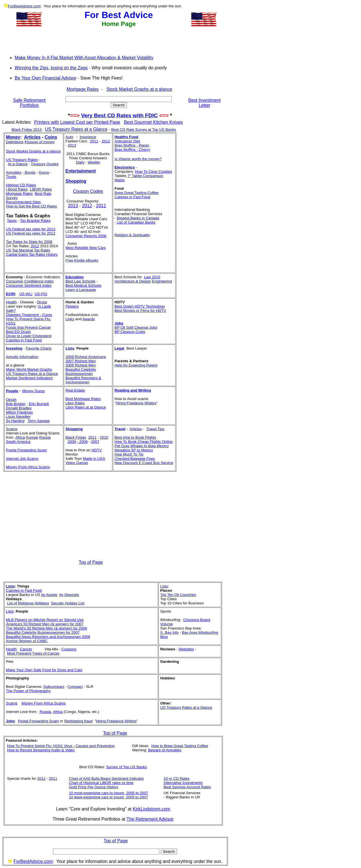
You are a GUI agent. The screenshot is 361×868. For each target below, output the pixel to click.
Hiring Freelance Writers (136, 403)
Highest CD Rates (21, 185)
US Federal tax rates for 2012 (31, 233)
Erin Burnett (39, 404)
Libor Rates (75, 403)
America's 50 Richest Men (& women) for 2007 (45, 624)
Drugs (42, 302)
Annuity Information (22, 357)
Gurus (44, 172)
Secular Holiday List (68, 603)
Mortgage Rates (83, 89)
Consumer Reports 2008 (86, 236)
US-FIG (41, 294)
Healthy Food (126, 137)
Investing (14, 348)
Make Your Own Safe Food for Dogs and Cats (44, 670)
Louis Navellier (18, 417)
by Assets (49, 595)
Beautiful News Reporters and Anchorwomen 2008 (48, 637)
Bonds (30, 172)
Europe (32, 437)
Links (70, 319)
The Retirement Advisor (150, 819)
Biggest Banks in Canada (138, 218)
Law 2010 (152, 277)
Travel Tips (155, 429)
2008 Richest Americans (86, 357)
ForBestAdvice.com (24, 6)
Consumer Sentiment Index (29, 285)
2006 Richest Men (81, 365)
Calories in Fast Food (132, 197)
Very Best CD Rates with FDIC (119, 115)
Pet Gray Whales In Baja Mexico (142, 446)
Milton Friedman (19, 412)
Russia (45, 437)
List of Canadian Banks (136, 222)
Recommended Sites (23, 202)
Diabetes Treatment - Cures (29, 315)
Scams (12, 703)
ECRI (10, 294)
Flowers (72, 306)
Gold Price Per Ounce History (93, 787)
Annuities (14, 172)
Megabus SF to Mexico (134, 450)
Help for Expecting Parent (136, 365)
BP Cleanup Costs (130, 332)
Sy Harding (15, 421)
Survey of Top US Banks (127, 767)
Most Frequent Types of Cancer (33, 653)
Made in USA (94, 459)
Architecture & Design (133, 281)
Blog (164, 637)
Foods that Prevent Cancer (28, 327)
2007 (95, 442)
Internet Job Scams (22, 459)
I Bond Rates (17, 189)
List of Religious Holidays (28, 603)
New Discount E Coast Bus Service (144, 463)
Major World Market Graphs (29, 369)
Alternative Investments (183, 783)
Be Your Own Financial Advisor (46, 78)
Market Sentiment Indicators (29, 378)
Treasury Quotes (45, 164)
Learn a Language (81, 290)
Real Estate (75, 390)
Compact (75, 687)
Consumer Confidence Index (30, 281)
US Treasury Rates (22, 160)
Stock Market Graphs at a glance (139, 89)
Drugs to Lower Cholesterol (29, 336)
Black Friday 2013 (27, 130)
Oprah (11, 400)
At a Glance (18, 164)
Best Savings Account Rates (187, 787)
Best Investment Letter (205, 103)
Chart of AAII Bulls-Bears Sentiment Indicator (106, 778)
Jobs (119, 323)
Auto (69, 137)
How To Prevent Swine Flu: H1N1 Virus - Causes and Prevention (61, 746)
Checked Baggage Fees (135, 459)
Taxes (12, 221)
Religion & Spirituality (132, 235)
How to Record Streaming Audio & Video (41, 750)
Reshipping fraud (79, 721)
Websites (186, 649)
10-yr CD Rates (177, 778)
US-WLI (26, 294)
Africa (20, 437)
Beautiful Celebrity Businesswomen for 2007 (43, 632)
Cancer (26, 649)
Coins (51, 137)
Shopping (76, 181)
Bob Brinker (16, 404)
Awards (89, 319)
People (12, 391)
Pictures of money (40, 142)
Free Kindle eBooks (82, 260)
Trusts (11, 177)
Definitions (15, 142)
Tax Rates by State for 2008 (29, 242)
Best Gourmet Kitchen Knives (153, 122)
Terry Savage (39, 421)
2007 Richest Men (81, 361)
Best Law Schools (80, 281)
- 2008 (82, 442)
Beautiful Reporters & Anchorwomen (83, 380)
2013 (72, 145)
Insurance (88, 137)
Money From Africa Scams (28, 467)
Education (74, 277)
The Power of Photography (28, 691)
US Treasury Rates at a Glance (76, 129)
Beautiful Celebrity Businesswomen (81, 372)
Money (13, 137)
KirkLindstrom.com (151, 809)
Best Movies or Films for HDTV (140, 311)
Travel (120, 429)
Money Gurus (34, 391)
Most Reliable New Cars (86, 248)
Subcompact (54, 687)
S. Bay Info (169, 632)
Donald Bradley (19, 408)
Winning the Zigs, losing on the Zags (51, 68)
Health (11, 302)
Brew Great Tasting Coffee (137, 193)
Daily (80, 162)
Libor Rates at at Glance (86, 407)
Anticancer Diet (127, 141)
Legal (119, 348)
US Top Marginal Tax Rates (28, 250)
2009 (72, 442)
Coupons (69, 649)
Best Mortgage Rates (83, 399)
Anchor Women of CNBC (27, 641)
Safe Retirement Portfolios (29, 103)
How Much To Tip (129, 454)
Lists (70, 348)
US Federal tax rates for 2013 (31, 229)
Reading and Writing (133, 390)
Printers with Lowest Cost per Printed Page (77, 122)
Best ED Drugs (18, 332)
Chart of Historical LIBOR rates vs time (101, 783)
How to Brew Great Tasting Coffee (180, 746)
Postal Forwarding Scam (26, 450)
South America (18, 442)
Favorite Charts (38, 348)
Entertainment (81, 171)
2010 (104, 437)
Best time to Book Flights (135, 437)
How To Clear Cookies (154, 172)
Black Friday (76, 437)
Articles (32, 137)
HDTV (97, 450)
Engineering (162, 281)
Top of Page (91, 562)
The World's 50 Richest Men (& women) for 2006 (47, 628)
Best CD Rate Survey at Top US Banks (143, 130)
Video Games (77, 463)
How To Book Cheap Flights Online (144, 442)
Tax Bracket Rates (35, 221)
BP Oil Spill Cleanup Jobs (136, 327)
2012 (35, 246)
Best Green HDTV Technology (140, 306)
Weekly (94, 162)
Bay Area (190, 632)
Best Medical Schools (83, 285)
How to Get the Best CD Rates (31, 206)
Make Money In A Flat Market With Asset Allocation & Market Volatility (84, 58)
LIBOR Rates (41, 189)
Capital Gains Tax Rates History (32, 254)
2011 (94, 141)
